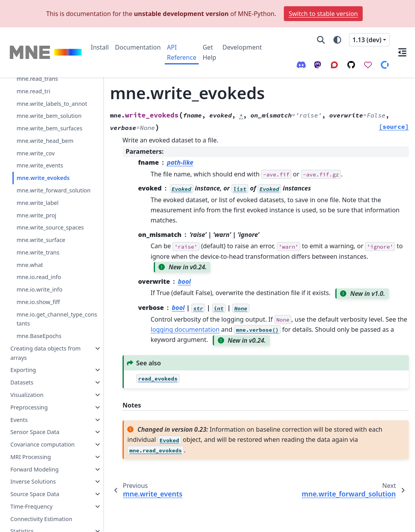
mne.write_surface (41, 210)
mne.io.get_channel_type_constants (57, 289)
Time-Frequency (31, 476)
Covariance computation (42, 414)
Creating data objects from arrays (45, 323)
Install (100, 47)
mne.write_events (40, 135)
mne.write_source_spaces (50, 197)
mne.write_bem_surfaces (49, 98)
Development (242, 47)
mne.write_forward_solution (53, 160)
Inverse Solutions (33, 451)
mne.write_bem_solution (49, 86)
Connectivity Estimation (41, 489)
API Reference (182, 52)
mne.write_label (37, 173)
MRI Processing (30, 427)
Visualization (27, 365)
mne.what (30, 235)
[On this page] (402, 52)
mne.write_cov (36, 123)
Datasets (22, 352)
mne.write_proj (36, 185)
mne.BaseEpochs (39, 306)
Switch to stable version (323, 14)
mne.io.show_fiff (38, 272)
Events (19, 390)
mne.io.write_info (39, 259)
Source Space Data (35, 464)
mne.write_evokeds (43, 148)
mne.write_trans (38, 222)
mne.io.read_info (39, 247)
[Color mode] (337, 40)
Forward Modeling (34, 439)
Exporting (23, 340)
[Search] (321, 40)
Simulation (24, 513)
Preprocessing (29, 377)
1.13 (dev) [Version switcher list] (367, 40)
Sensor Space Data (35, 402)
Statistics (22, 501)
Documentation (138, 47)
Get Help (209, 52)
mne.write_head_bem (45, 111)
